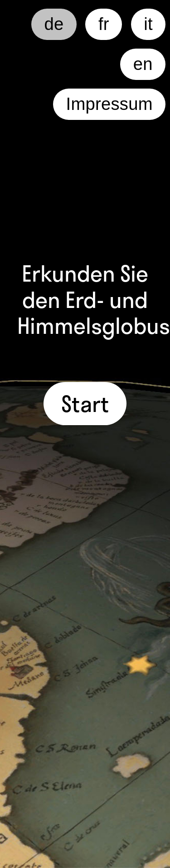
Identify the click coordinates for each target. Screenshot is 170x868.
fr (104, 24)
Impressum (109, 104)
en (143, 64)
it (148, 24)
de (54, 24)
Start (85, 403)
